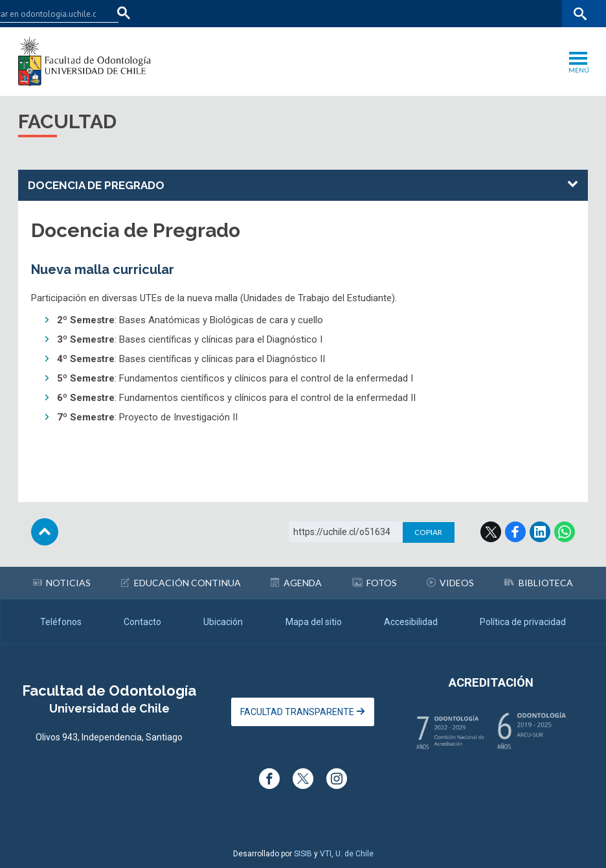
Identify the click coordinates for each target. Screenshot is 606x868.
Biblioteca (539, 583)
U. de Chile (354, 854)
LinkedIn (540, 532)
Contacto (142, 622)
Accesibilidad (411, 622)
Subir (45, 532)
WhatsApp (565, 532)
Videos (450, 583)
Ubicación (223, 622)
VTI (326, 854)
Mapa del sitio (314, 622)
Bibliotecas (540, 13)
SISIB (303, 854)
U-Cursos (444, 13)
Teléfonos (61, 622)
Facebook (515, 532)
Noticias (62, 583)
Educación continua (181, 583)
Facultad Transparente (303, 712)
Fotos (375, 583)
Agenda (296, 583)
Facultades (377, 13)
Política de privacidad (523, 622)
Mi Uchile (490, 13)
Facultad (67, 121)
